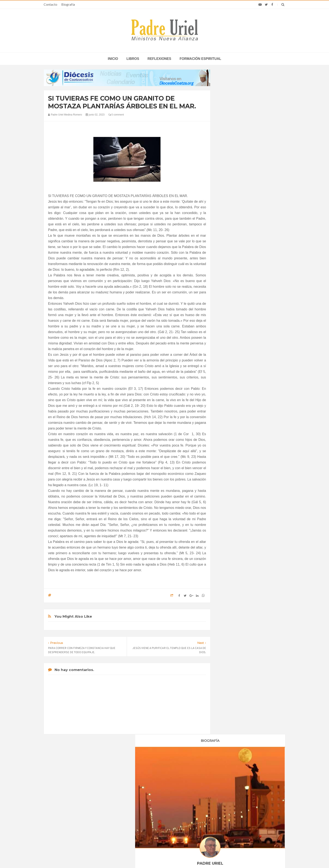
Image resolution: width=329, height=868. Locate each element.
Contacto (50, 4)
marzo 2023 (231, 413)
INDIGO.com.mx (220, 857)
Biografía (68, 4)
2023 (228, 396)
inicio (113, 59)
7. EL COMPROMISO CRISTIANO (250, 636)
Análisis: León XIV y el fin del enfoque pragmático (240, 793)
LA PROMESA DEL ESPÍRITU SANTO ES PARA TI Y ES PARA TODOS (250, 606)
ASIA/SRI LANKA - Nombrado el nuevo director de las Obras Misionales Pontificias (164, 795)
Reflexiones (159, 59)
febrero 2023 (232, 407)
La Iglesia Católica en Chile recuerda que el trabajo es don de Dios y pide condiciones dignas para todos (243, 816)
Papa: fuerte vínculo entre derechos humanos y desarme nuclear (81, 807)
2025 (228, 466)
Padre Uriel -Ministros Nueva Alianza (153, 857)
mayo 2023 (231, 424)
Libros (133, 59)
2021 (228, 385)
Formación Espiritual (237, 500)
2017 (228, 362)
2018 (228, 368)
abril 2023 (230, 418)
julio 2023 (230, 436)
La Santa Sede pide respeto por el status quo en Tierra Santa (85, 795)
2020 (228, 379)
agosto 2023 (232, 441)
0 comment (116, 115)
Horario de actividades (186, 768)
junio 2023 (230, 430)
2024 (228, 460)
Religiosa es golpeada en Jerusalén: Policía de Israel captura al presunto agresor (242, 804)
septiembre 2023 (235, 447)
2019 (228, 373)
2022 (228, 391)
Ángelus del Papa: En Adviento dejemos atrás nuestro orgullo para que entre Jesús (85, 819)
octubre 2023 (232, 453)
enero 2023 (231, 401)
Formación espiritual (200, 59)
